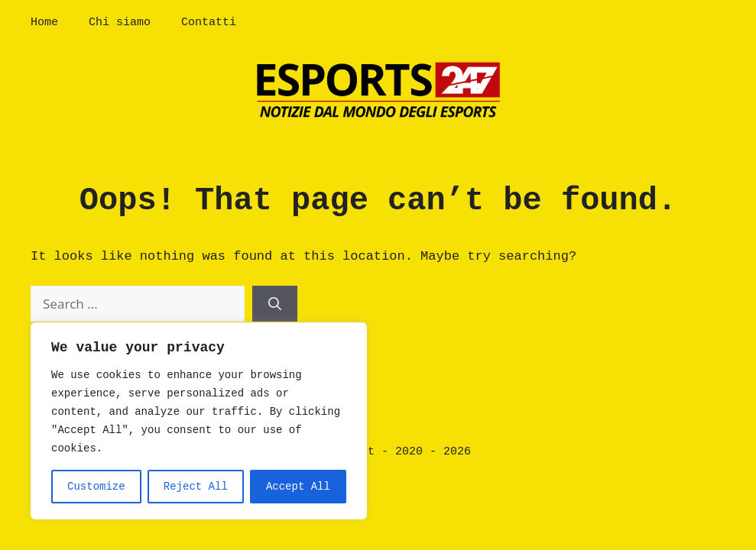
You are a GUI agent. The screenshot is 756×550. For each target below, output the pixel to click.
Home (44, 23)
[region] (199, 421)
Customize (96, 487)
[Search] (275, 304)
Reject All (196, 487)
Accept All (298, 487)
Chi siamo (120, 23)
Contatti (209, 23)
